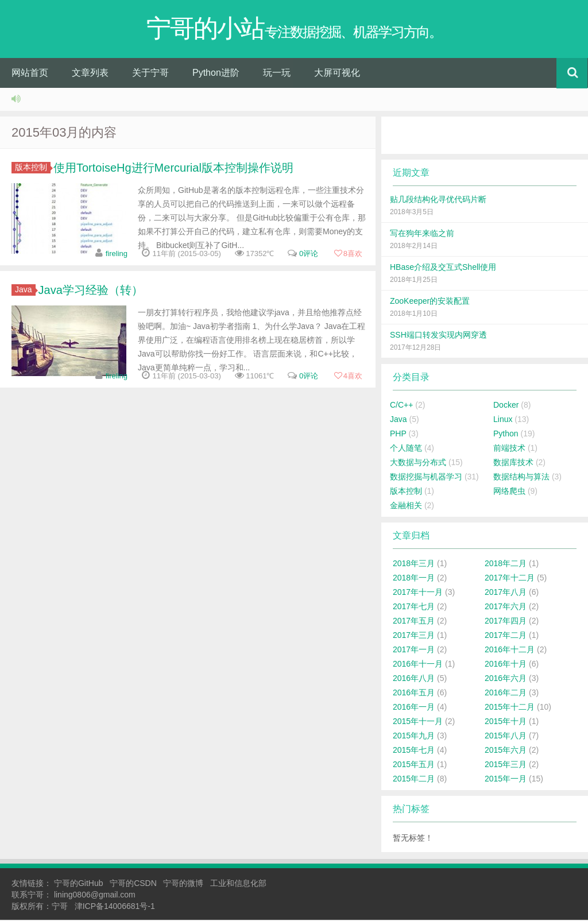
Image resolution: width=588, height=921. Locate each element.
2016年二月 (506, 694)
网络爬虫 (509, 492)
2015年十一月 (418, 722)
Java (25, 291)
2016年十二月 (510, 651)
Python (506, 435)
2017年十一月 (418, 593)
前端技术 (509, 449)
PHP (398, 435)
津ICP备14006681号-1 (115, 907)
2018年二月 (506, 564)
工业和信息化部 (238, 884)
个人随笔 (406, 449)
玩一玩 (277, 74)
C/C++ (401, 406)
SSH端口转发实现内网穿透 (438, 336)
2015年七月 (414, 751)
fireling (117, 255)
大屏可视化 (337, 74)
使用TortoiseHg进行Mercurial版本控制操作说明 (173, 169)
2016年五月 (414, 694)
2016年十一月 (418, 665)
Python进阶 (216, 74)
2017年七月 (414, 607)
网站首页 (30, 74)
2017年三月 (414, 636)
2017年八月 (506, 593)
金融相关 (406, 506)
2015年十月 (506, 722)
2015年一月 (506, 780)
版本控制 (33, 168)
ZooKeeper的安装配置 (430, 302)
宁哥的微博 (183, 884)
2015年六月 (506, 751)
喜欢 (348, 255)
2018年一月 (414, 579)
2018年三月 (414, 564)
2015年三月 (506, 765)
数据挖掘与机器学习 (426, 478)
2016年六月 (506, 679)
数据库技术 (513, 463)
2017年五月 (414, 622)
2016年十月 (506, 665)
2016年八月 (414, 679)
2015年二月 (414, 780)
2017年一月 (414, 651)
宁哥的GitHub (79, 884)
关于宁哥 (150, 74)
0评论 (309, 255)
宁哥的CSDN (133, 884)
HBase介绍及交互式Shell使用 (443, 268)
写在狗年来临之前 (422, 234)
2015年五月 (414, 765)
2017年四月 (506, 622)
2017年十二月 (510, 579)
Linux (503, 420)
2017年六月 (506, 607)
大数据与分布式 (418, 463)
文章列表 (90, 74)
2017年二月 (506, 636)
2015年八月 (506, 737)
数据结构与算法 (521, 478)
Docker (506, 406)
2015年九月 (414, 737)
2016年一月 (414, 708)
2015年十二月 (510, 708)
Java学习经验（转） (91, 291)
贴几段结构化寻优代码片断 (438, 200)
